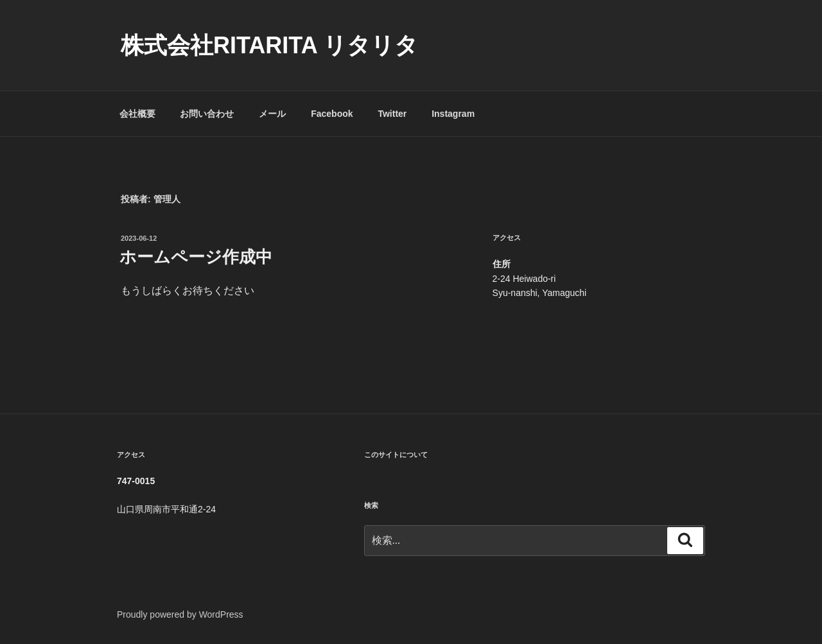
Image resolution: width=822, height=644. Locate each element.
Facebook (332, 114)
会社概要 (137, 114)
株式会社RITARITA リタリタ (269, 45)
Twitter (392, 114)
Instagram (453, 114)
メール (272, 114)
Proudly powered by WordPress (180, 614)
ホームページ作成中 (196, 257)
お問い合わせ (207, 114)
